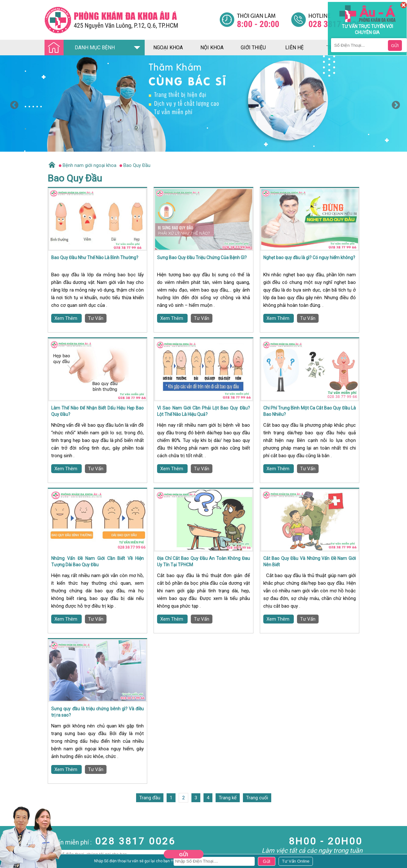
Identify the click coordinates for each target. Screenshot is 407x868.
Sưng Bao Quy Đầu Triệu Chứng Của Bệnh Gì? (202, 258)
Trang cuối (257, 798)
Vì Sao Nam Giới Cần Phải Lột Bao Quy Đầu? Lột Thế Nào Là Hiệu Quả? (203, 411)
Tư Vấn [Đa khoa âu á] (96, 318)
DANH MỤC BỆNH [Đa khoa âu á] (81, 48)
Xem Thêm (66, 318)
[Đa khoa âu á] (132, 20)
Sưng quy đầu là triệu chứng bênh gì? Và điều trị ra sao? (97, 712)
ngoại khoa (168, 48)
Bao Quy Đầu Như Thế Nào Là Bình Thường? (95, 258)
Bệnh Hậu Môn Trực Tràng (21, 853)
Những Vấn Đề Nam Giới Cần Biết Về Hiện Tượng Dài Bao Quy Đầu (97, 561)
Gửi (184, 854)
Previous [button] (13, 104)
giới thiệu (253, 48)
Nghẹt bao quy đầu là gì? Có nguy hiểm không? (309, 258)
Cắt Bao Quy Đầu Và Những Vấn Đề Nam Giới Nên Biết (310, 561)
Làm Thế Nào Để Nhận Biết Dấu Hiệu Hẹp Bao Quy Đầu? (97, 411)
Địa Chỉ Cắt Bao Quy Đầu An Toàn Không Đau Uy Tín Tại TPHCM (203, 561)
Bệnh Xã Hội (13, 862)
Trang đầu (150, 798)
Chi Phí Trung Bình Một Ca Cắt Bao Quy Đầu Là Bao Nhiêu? (310, 411)
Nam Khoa (11, 845)
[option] (203, 103)
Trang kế (228, 798)
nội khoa (212, 48)
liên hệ (294, 48)
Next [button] (394, 104)
